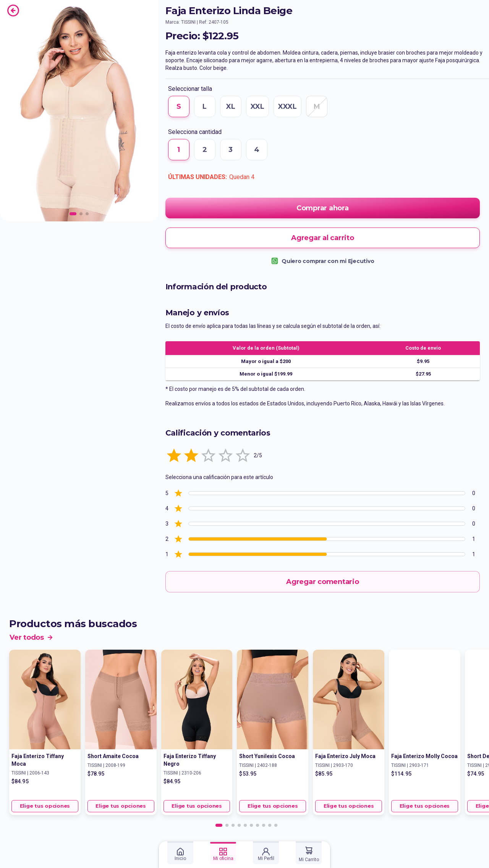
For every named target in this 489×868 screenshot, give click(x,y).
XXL (257, 106)
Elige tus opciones (45, 806)
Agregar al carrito (323, 238)
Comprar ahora (323, 208)
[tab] (180, 853)
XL (231, 106)
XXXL (287, 106)
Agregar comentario (323, 582)
